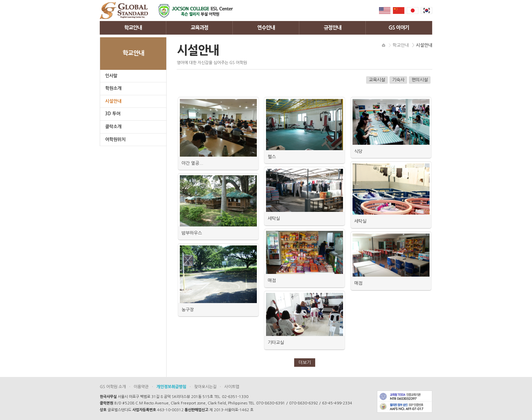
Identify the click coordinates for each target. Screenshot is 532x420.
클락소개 (113, 127)
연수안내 (266, 28)
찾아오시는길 (205, 387)
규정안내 (332, 28)
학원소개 (113, 88)
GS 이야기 (399, 28)
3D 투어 (113, 114)
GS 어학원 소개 (113, 387)
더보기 (305, 363)
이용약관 (141, 387)
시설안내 (113, 101)
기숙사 (398, 80)
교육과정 (199, 28)
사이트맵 (232, 387)
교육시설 (377, 80)
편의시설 (420, 80)
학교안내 (133, 28)
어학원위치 (115, 139)
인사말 (111, 76)
